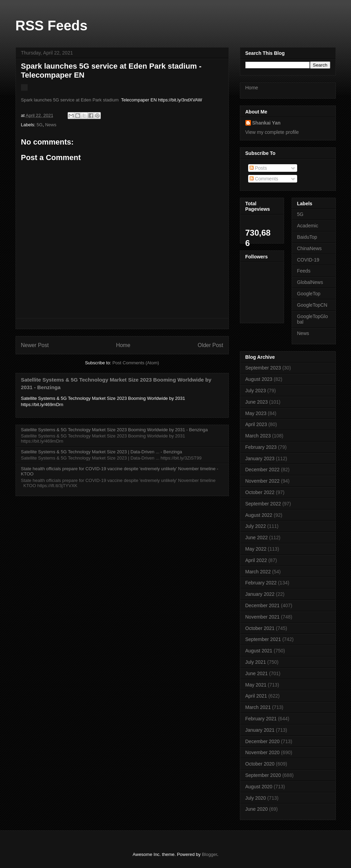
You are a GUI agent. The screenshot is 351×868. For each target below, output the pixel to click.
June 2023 (257, 402)
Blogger (209, 854)
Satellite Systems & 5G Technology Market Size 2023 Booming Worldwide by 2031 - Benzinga (114, 430)
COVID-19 (308, 260)
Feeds (304, 271)
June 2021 (257, 673)
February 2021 (261, 719)
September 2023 (263, 368)
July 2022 (256, 526)
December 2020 (263, 741)
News (51, 125)
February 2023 (261, 447)
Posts (258, 168)
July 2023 (256, 391)
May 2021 (256, 685)
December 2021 (263, 605)
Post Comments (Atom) (136, 363)
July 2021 (256, 662)
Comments (264, 179)
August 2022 (259, 515)
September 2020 (263, 775)
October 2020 (260, 764)
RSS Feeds (52, 26)
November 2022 (263, 481)
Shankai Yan (266, 123)
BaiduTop (307, 237)
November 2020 (263, 752)
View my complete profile (272, 132)
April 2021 (256, 696)
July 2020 (256, 798)
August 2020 (259, 787)
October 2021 (260, 628)
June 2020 (257, 809)
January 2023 (260, 458)
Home (123, 345)
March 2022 (258, 572)
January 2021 (260, 730)
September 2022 (263, 504)
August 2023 (259, 379)
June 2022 (257, 537)
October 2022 (260, 492)
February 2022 (261, 583)
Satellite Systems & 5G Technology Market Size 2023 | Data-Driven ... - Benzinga (102, 452)
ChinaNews (310, 248)
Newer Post (35, 345)
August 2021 (259, 651)
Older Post (211, 345)
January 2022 (260, 594)
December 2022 (263, 470)
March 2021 (258, 707)
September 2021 (263, 639)
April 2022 (256, 560)
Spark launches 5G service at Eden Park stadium (70, 100)
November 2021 (263, 617)
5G (40, 125)
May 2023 (256, 413)
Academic (308, 226)
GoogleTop (309, 294)
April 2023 (256, 424)
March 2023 (258, 436)
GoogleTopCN (312, 305)
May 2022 (256, 549)
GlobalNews (310, 282)
